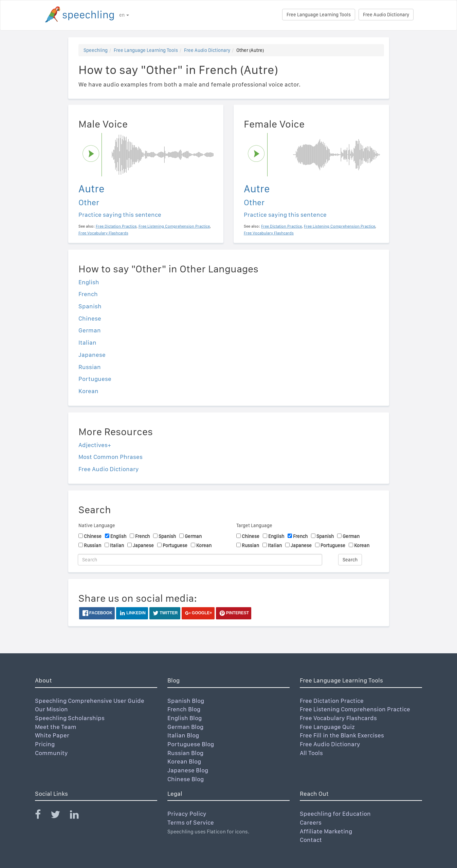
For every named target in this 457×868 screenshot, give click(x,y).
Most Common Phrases (111, 457)
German (90, 330)
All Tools (311, 753)
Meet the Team (56, 727)
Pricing (45, 744)
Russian (90, 367)
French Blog (184, 709)
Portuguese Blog (191, 744)
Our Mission (51, 709)
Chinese (90, 318)
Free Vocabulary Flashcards (338, 718)
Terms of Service (191, 822)
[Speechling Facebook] (42, 816)
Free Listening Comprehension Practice (355, 709)
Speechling (96, 50)
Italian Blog (183, 735)
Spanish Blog (186, 701)
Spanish (90, 306)
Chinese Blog (186, 779)
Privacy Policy (187, 814)
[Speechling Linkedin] (79, 816)
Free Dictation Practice (332, 701)
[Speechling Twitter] (60, 816)
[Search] (200, 560)
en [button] (124, 15)
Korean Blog (184, 761)
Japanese (92, 355)
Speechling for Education (335, 814)
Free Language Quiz (327, 727)
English (89, 282)
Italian (87, 342)
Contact (311, 840)
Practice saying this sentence (120, 215)
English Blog (185, 718)
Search (350, 560)
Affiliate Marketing (326, 831)
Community (51, 753)
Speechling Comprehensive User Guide (90, 701)
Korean (88, 391)
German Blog (185, 727)
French (88, 294)
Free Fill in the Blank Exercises (342, 735)
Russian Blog (185, 753)
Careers (311, 822)
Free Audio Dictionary (386, 15)
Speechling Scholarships (70, 718)
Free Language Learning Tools (319, 15)
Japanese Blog (188, 770)
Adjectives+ (95, 445)
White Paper (52, 735)
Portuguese (95, 379)
